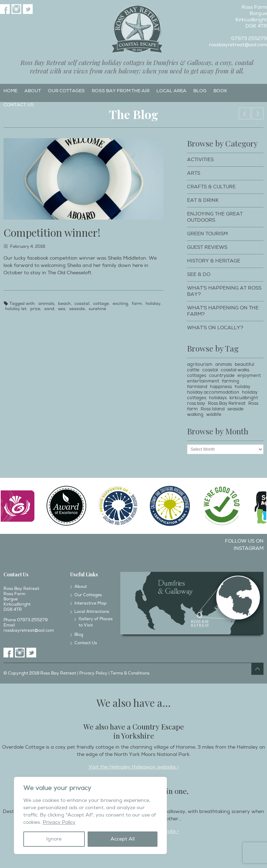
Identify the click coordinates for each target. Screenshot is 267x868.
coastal (82, 304)
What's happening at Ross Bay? (224, 291)
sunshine (97, 309)
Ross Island (213, 409)
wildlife (214, 415)
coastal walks (235, 370)
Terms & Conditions (130, 673)
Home (10, 91)
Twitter (28, 9)
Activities (200, 160)
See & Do (199, 274)
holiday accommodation (213, 392)
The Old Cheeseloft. (258, 113)
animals (46, 304)
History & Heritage (214, 261)
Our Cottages (66, 91)
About (33, 91)
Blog (200, 91)
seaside (77, 309)
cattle (193, 370)
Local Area (171, 91)
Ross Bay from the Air (121, 91)
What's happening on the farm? (223, 311)
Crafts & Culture (211, 187)
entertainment (203, 381)
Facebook (5, 9)
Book (220, 91)
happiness (221, 387)
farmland (197, 387)
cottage (101, 304)
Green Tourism (207, 234)
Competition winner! (52, 232)
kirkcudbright (244, 398)
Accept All (123, 839)
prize (35, 309)
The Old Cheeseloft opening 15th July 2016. (245, 113)
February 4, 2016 (28, 247)
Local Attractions (92, 612)
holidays (218, 398)
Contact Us (19, 105)
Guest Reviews (207, 247)
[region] (90, 815)
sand (49, 309)
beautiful (244, 364)
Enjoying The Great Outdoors (215, 217)
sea (62, 309)
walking (195, 415)
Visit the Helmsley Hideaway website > (134, 767)
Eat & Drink (203, 200)
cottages (197, 376)
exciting (120, 304)
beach (64, 304)
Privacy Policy (59, 822)
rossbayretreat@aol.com (238, 45)
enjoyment (249, 376)
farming (230, 381)
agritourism (200, 364)
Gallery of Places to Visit (96, 622)
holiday (153, 304)
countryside (222, 376)
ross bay (196, 403)
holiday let (16, 309)
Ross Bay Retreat (227, 403)
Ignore (54, 839)
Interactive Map (91, 603)
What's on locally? (215, 328)
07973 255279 (249, 38)
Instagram (16, 9)
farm (137, 304)
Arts (194, 173)
